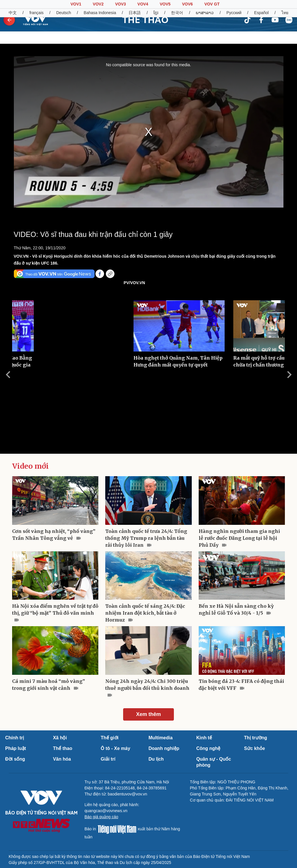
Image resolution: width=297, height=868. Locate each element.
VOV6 (187, 4)
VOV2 (98, 4)
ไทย (285, 13)
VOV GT (212, 4)
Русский (234, 13)
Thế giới (110, 738)
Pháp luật (16, 748)
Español (261, 13)
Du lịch (156, 759)
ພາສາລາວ (205, 13)
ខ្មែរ (156, 13)
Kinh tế (204, 738)
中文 (13, 13)
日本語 (135, 13)
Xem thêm (148, 714)
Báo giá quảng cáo (101, 817)
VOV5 (165, 4)
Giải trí (108, 759)
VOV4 (143, 4)
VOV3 (120, 4)
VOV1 (76, 4)
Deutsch (64, 13)
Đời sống (15, 759)
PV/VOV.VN (134, 283)
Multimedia (161, 738)
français (36, 13)
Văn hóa (62, 759)
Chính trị (15, 738)
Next (289, 375)
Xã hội (60, 738)
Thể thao (63, 748)
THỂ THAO (145, 20)
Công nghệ (208, 748)
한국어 (177, 13)
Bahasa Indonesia (100, 13)
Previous (8, 375)
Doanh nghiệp (164, 748)
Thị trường (255, 738)
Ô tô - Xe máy (115, 748)
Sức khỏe (254, 748)
